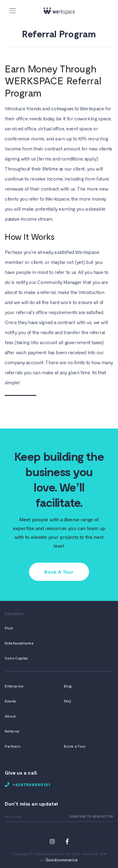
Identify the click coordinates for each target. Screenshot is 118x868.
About (10, 716)
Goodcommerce (62, 860)
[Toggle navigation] (13, 10)
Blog (68, 686)
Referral (12, 731)
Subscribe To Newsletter (92, 816)
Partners (13, 746)
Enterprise (14, 686)
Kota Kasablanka (19, 643)
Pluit (9, 628)
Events (10, 701)
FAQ (67, 701)
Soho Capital (16, 658)
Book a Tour (75, 746)
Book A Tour (59, 572)
